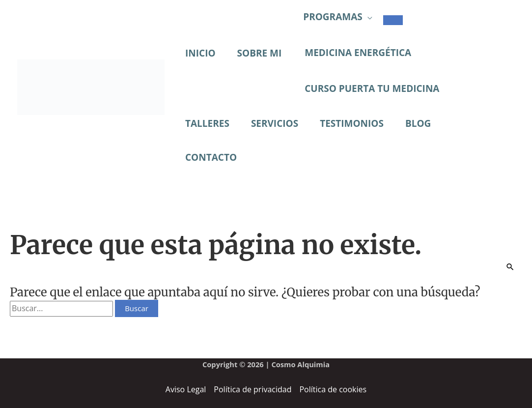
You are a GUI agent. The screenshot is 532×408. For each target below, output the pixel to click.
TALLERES (207, 123)
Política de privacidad (252, 389)
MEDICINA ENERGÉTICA (358, 53)
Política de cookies (333, 389)
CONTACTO (211, 157)
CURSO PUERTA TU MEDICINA (372, 88)
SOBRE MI (260, 53)
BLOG (418, 123)
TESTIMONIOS (352, 123)
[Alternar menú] (393, 20)
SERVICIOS (275, 123)
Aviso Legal (186, 389)
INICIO (200, 53)
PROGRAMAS (333, 17)
